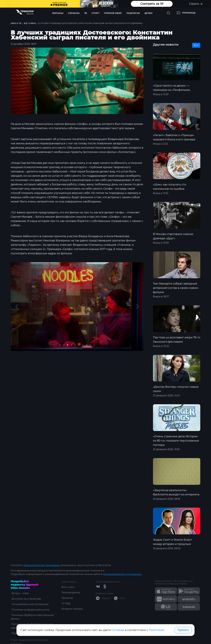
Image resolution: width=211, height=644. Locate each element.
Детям (149, 13)
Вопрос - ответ (20, 593)
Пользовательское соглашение (30, 604)
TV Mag (66, 603)
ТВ (86, 13)
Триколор (68, 598)
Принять (183, 630)
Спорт (96, 13)
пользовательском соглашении (122, 574)
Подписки (133, 13)
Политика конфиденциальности (30, 610)
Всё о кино (68, 587)
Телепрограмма (71, 592)
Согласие (118, 630)
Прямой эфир (113, 13)
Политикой (156, 630)
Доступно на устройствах (26, 599)
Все (196, 45)
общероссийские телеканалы (42, 565)
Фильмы (58, 13)
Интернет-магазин (73, 609)
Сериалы (74, 13)
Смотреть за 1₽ (152, 4)
